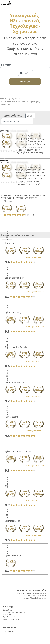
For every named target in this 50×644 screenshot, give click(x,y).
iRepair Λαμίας (13, 312)
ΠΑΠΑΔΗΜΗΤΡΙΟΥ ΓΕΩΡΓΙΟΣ (20, 451)
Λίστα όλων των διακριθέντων (14, 612)
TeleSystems (12, 417)
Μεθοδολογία (8, 615)
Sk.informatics (13, 521)
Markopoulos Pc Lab (16, 347)
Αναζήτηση (25, 82)
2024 (30, 116)
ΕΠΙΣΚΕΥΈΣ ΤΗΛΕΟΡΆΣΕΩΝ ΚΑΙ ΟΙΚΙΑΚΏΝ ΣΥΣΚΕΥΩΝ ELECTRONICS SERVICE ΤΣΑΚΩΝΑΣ (23, 198)
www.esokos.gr (13, 556)
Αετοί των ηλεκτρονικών (10, 99)
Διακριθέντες (8, 610)
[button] (24, 257)
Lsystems (10, 243)
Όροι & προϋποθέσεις (11, 617)
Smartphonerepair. (15, 382)
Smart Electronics (14, 278)
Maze (8, 486)
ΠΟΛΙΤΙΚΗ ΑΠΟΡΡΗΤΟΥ (11, 619)
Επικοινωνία (10, 632)
